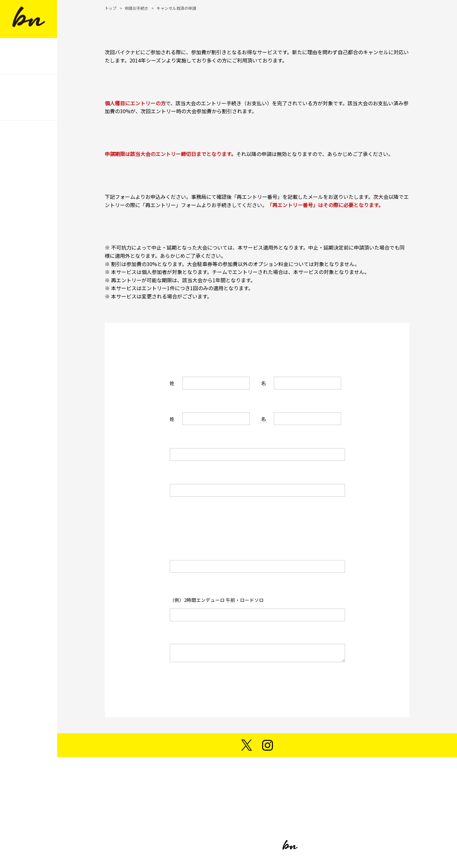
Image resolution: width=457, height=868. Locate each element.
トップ (111, 8)
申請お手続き (137, 8)
